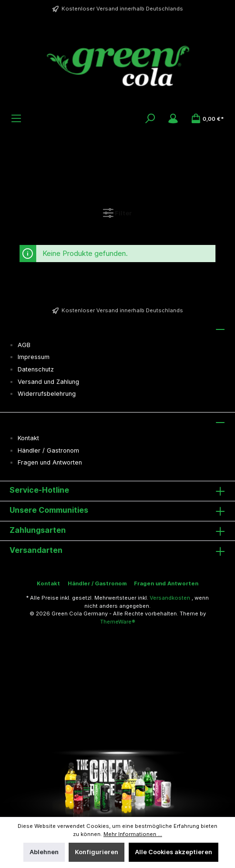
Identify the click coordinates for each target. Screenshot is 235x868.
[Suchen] (150, 119)
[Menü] (16, 119)
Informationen (36, 421)
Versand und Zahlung (48, 382)
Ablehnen (44, 852)
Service (24, 328)
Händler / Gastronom (48, 450)
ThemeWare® (118, 622)
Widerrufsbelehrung (47, 394)
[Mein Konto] (173, 119)
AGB (24, 345)
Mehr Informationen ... (133, 834)
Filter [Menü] (117, 211)
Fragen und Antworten (50, 462)
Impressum (34, 357)
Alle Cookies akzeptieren (174, 852)
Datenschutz (36, 369)
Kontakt (28, 438)
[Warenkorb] (207, 119)
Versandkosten (170, 598)
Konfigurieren (97, 852)
